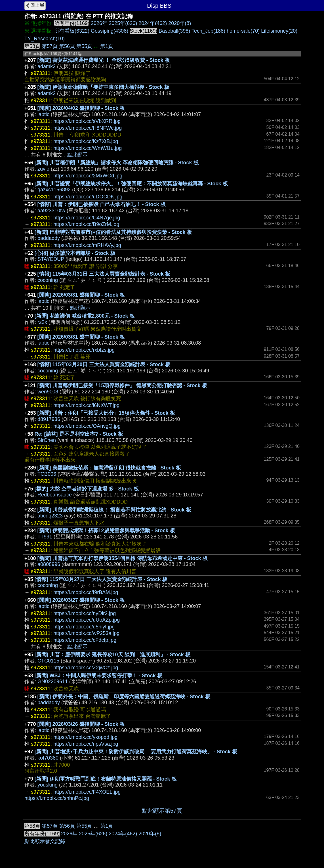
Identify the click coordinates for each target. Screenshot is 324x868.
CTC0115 (48, 661)
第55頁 (84, 46)
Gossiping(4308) (110, 31)
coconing (48, 280)
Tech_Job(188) (208, 31)
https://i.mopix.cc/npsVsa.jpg (86, 744)
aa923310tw (51, 211)
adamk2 (47, 66)
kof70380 (48, 758)
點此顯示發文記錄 (45, 841)
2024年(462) (153, 23)
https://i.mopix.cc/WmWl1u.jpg (88, 148)
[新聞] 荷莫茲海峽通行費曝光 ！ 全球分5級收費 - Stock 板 (104, 60)
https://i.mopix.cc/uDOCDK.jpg (88, 197)
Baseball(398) (174, 31)
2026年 (99, 23)
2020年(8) (180, 23)
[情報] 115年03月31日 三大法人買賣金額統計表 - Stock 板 (104, 274)
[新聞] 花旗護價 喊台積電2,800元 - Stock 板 (85, 316)
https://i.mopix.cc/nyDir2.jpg (85, 613)
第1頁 (107, 46)
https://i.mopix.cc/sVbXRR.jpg (87, 121)
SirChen (47, 440)
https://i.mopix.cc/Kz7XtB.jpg (86, 141)
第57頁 (50, 46)
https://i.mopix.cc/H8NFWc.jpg (88, 128)
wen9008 (48, 392)
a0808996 (49, 564)
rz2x (42, 322)
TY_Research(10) (45, 39)
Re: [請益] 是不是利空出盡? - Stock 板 (79, 434)
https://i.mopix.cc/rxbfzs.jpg (84, 350)
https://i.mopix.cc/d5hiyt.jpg (84, 627)
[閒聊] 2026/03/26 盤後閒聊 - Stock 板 (81, 724)
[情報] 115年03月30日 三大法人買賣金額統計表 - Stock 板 (104, 364)
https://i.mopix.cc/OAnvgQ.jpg (87, 426)
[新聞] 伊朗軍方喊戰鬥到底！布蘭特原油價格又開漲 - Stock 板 (106, 779)
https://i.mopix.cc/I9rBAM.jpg (86, 592)
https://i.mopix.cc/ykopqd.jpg (85, 737)
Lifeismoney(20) (279, 31)
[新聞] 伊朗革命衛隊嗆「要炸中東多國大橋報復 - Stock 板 (103, 87)
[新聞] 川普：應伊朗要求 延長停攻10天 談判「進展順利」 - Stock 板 (112, 655)
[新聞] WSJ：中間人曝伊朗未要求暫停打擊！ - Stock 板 (98, 676)
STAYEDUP (51, 259)
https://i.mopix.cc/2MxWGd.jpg (88, 176)
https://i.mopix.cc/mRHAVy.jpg (87, 245)
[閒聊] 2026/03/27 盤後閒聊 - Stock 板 (81, 600)
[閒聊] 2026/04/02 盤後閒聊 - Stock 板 (81, 108)
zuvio (43, 169)
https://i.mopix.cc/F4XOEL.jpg (87, 792)
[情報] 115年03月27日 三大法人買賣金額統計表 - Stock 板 (101, 579)
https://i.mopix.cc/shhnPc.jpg (57, 798)
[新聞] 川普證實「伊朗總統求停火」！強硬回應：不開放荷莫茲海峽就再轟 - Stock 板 (131, 184)
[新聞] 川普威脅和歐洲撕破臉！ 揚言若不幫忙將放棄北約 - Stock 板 (114, 510)
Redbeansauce (55, 495)
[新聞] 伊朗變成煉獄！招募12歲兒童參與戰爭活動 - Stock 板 (106, 531)
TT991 (45, 537)
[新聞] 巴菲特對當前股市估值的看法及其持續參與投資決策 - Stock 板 (113, 232)
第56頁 (67, 46)
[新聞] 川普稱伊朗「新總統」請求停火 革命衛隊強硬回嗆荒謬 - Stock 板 (117, 163)
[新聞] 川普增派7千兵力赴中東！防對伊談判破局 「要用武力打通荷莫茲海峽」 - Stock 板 (136, 752)
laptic (43, 114)
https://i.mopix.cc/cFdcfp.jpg (85, 640)
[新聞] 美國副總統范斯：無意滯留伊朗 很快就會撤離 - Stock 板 (109, 468)
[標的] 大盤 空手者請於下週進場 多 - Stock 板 (87, 489)
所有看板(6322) (72, 31)
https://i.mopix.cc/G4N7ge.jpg (87, 218)
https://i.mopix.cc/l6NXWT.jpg (86, 405)
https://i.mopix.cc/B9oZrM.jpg (86, 224)
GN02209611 (53, 682)
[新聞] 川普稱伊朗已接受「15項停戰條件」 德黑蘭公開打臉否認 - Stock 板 (122, 385)
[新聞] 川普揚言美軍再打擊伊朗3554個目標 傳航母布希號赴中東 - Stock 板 (123, 558)
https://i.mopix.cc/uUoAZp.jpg (87, 620)
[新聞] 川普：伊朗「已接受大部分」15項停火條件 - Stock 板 (106, 413)
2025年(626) (123, 23)
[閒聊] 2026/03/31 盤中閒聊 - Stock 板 (81, 337)
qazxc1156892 (54, 190)
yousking (48, 785)
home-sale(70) (243, 31)
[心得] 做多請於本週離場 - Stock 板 (75, 253)
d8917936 (49, 419)
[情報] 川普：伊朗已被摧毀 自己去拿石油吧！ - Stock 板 (102, 204)
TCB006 (47, 474)
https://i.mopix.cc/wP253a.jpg (86, 633)
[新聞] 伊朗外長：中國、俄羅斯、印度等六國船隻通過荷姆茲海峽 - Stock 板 (124, 697)
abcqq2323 (50, 516)
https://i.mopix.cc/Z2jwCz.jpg (86, 668)
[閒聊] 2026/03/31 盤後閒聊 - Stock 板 (81, 295)
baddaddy (49, 238)
